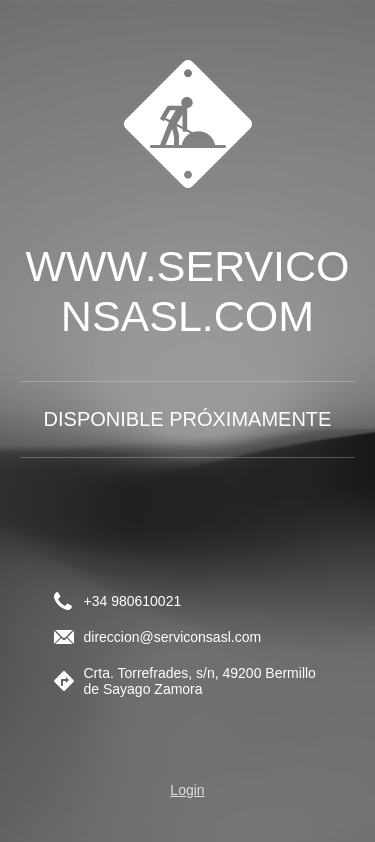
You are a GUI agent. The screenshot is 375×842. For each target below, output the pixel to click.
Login (187, 790)
